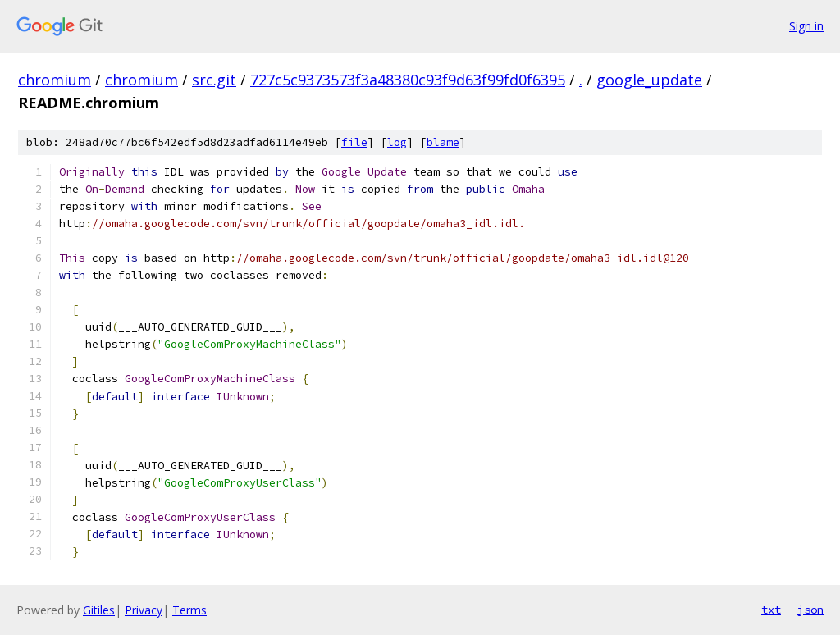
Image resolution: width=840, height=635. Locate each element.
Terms (189, 610)
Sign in (806, 26)
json (810, 610)
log (397, 142)
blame (443, 142)
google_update (649, 80)
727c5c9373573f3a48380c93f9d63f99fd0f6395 (408, 80)
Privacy (144, 610)
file (354, 142)
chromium (55, 80)
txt (771, 610)
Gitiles (99, 610)
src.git (214, 80)
